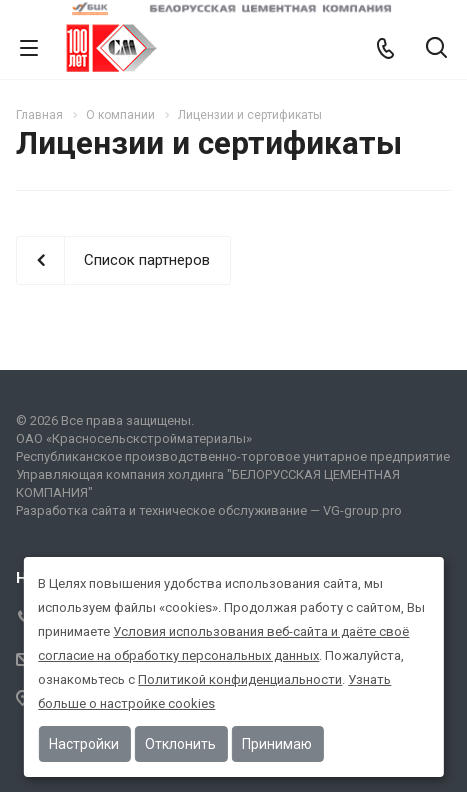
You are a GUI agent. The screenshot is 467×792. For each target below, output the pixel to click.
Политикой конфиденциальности (240, 679)
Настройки (84, 744)
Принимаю (277, 744)
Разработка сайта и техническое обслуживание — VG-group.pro (209, 510)
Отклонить (180, 744)
